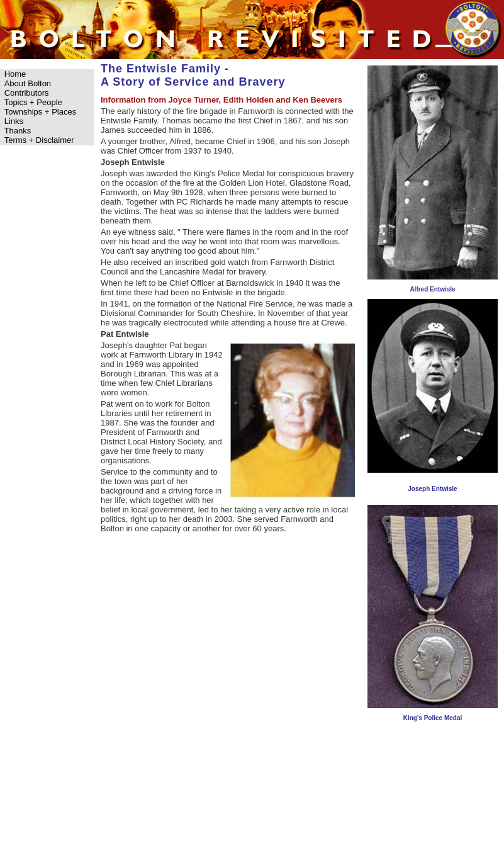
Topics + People (33, 102)
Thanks (18, 131)
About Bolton (28, 83)
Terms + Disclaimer (39, 140)
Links (14, 121)
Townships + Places (41, 112)
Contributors (27, 93)
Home (15, 74)
